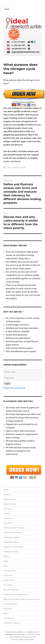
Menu (7, 9)
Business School (10, 504)
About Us (7, 494)
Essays (6, 561)
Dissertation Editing (11, 542)
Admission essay (10, 499)
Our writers (8, 585)
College (6, 513)
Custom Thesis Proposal (13, 533)
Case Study (8, 509)
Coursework (8, 523)
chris (9, 168)
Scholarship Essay (10, 604)
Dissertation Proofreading (13, 547)
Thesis (6, 613)
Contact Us (8, 518)
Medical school (9, 580)
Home (6, 490)
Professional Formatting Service (16, 594)
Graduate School (10, 571)
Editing (6, 556)
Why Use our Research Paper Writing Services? (21, 599)
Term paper (8, 609)
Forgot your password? (14, 388)
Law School (8, 575)
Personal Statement (11, 590)
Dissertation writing (11, 552)
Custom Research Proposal (14, 528)
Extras (6, 566)
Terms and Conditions (12, 623)
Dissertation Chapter (11, 537)
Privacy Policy (9, 618)
